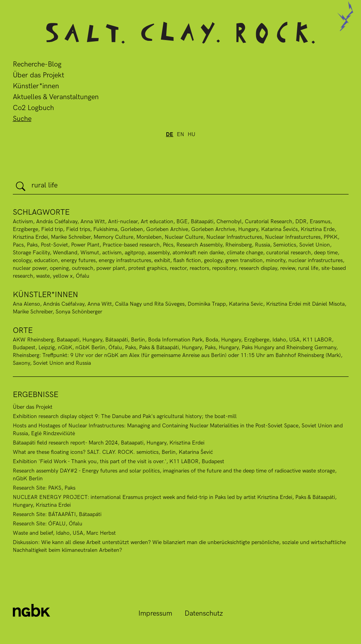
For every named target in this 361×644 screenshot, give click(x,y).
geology (213, 260)
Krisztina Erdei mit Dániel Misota (305, 304)
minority (276, 260)
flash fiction (187, 260)
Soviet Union (315, 245)
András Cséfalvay (57, 221)
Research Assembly (199, 245)
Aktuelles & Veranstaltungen (56, 97)
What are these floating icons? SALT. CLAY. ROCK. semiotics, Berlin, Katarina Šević (113, 452)
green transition (244, 260)
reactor (178, 268)
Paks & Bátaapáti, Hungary (170, 347)
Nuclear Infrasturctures (293, 237)
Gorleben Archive (167, 229)
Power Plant (85, 245)
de (170, 134)
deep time (326, 253)
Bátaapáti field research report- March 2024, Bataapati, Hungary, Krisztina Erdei (109, 443)
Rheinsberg (239, 245)
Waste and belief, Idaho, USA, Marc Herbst (64, 533)
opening (59, 268)
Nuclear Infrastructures (234, 237)
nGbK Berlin (90, 347)
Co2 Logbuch (33, 108)
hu (192, 134)
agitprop (135, 253)
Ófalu (115, 347)
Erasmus (320, 221)
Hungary (248, 229)
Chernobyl (229, 221)
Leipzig (47, 347)
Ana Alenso (26, 304)
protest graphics (147, 268)
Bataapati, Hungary (79, 340)
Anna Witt (93, 221)
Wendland (65, 253)
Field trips (78, 229)
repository (224, 268)
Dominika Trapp (207, 304)
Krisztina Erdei (30, 237)
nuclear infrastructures (316, 260)
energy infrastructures (125, 260)
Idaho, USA (286, 340)
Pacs (18, 245)
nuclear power (30, 268)
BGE (182, 221)
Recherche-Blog (37, 64)
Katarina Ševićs (279, 229)
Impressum (155, 613)
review (288, 268)
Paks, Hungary (222, 347)
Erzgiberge (25, 229)
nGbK (65, 347)
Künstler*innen (36, 86)
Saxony (21, 363)
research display (258, 268)
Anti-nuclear (123, 221)
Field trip (52, 229)
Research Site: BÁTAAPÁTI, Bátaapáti (57, 514)
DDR (301, 221)
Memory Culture (113, 237)
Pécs (168, 245)
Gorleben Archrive (213, 229)
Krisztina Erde (318, 229)
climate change (245, 253)
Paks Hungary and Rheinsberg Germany (289, 347)
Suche (22, 119)
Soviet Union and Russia (62, 363)
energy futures (78, 260)
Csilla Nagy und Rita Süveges (150, 304)
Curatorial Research (269, 221)
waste (43, 276)
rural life (308, 268)
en (180, 134)
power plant (111, 268)
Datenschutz (204, 613)
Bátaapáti (117, 340)
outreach (83, 268)
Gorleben (132, 229)
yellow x (63, 276)
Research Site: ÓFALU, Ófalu (48, 524)
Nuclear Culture (184, 237)
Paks (32, 245)
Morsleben (149, 237)
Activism (23, 221)
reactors (199, 268)
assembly (159, 253)
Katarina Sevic (246, 304)
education (46, 260)
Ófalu (83, 276)
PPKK (331, 237)
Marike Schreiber (71, 237)
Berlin (138, 340)
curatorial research (289, 253)
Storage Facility (31, 253)
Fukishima (105, 229)
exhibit (162, 260)
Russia (262, 245)
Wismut (90, 253)
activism (112, 253)
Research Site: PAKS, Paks (44, 488)
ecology (22, 260)
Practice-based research (131, 245)
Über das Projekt (38, 75)
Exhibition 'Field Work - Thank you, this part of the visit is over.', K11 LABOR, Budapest (119, 461)
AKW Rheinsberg (33, 340)
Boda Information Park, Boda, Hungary (194, 340)
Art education (157, 221)
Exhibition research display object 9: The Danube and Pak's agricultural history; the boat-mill (125, 416)
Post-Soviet (54, 245)
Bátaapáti (202, 221)
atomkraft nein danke (198, 253)
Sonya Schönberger (79, 312)
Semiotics (285, 245)
